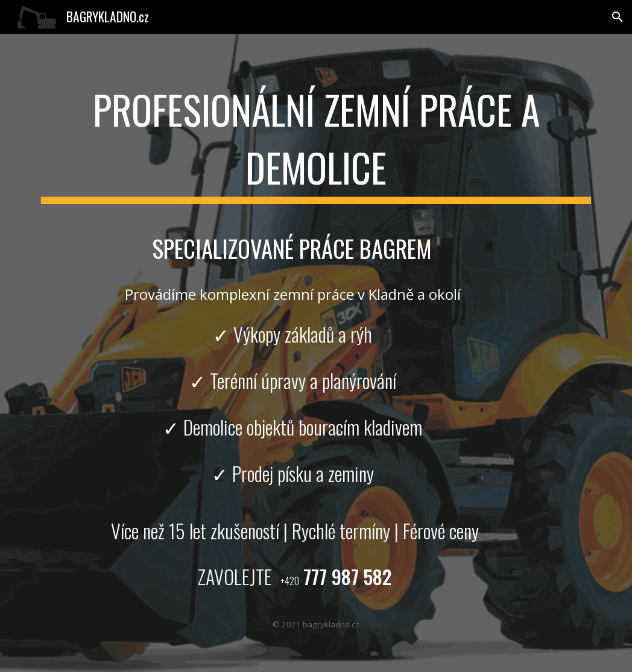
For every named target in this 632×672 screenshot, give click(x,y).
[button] (618, 17)
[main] (316, 140)
